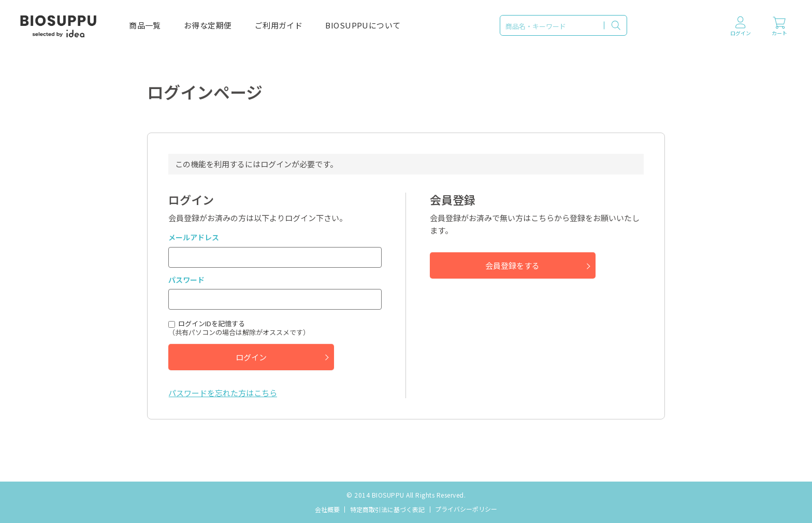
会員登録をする (512, 265)
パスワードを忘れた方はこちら (223, 393)
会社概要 (327, 509)
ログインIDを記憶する (212, 324)
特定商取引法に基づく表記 (387, 509)
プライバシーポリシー (466, 509)
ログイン (251, 357)
